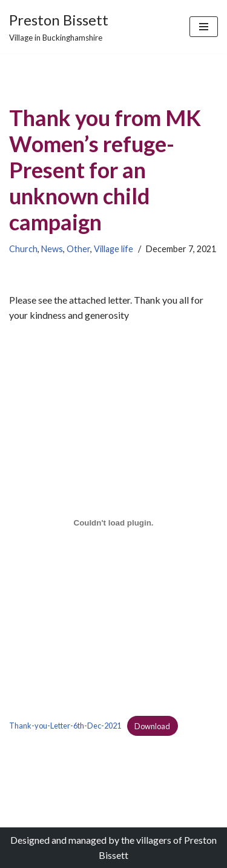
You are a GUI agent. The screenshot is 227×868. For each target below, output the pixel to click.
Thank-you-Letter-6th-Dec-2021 (65, 726)
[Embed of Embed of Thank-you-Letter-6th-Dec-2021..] (113, 523)
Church (23, 249)
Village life (113, 249)
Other (78, 249)
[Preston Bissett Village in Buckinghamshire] (59, 27)
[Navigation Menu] (204, 27)
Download (152, 726)
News (52, 249)
